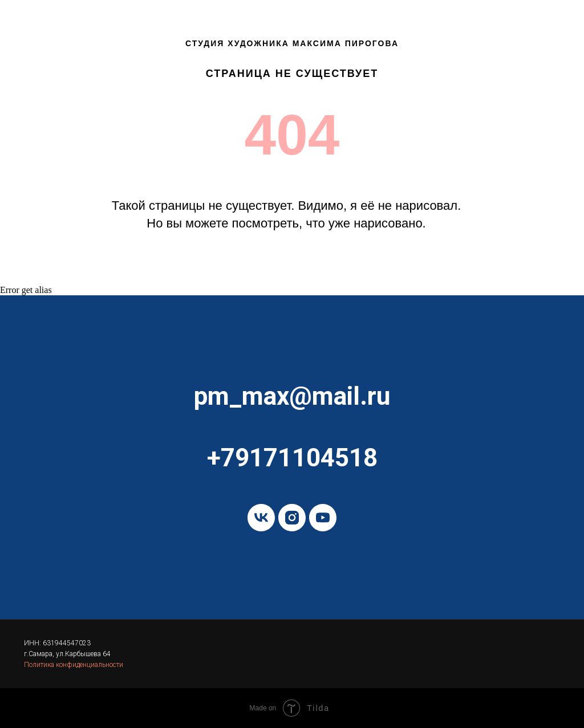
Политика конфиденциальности (74, 665)
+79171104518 (292, 458)
